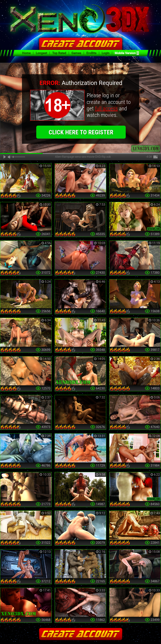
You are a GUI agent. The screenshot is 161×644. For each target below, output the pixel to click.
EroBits (91, 53)
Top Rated (59, 53)
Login (106, 53)
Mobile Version (125, 53)
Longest (41, 53)
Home (26, 53)
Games (76, 53)
